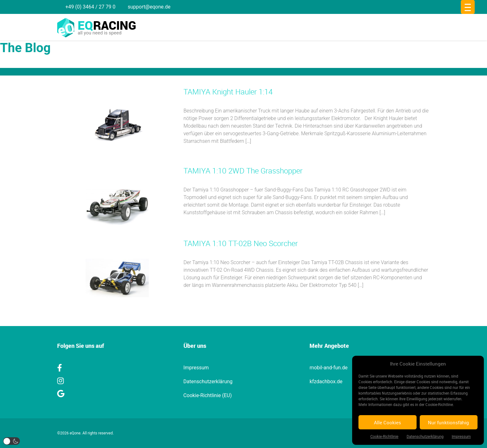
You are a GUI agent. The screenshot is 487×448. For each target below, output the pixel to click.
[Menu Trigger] (468, 7)
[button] (12, 441)
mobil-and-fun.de (328, 368)
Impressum (461, 437)
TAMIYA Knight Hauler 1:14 (228, 92)
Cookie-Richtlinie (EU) (208, 395)
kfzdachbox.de (326, 381)
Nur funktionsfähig (448, 422)
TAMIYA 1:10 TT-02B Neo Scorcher (241, 243)
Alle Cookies (388, 422)
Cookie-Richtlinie (384, 437)
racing (107, 25)
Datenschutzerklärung (425, 437)
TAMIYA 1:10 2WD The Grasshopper (243, 171)
